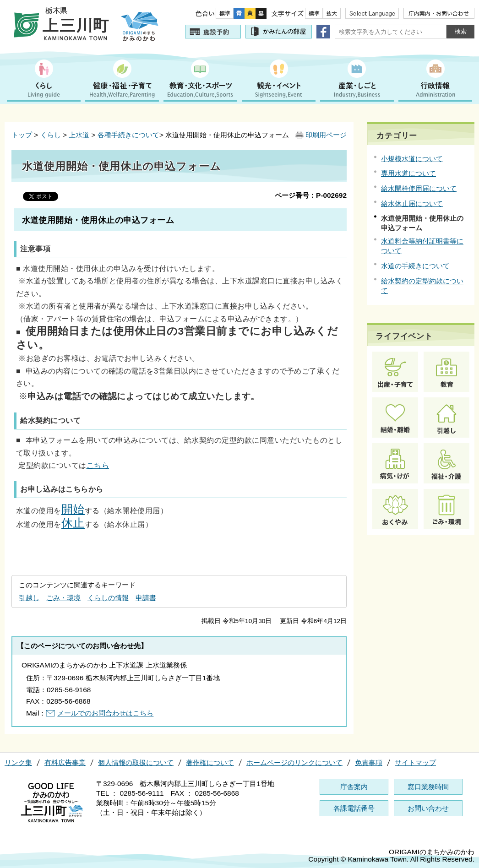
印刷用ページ (326, 135)
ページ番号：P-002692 (311, 195)
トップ (22, 135)
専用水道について (408, 173)
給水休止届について (412, 203)
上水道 (79, 135)
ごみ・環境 (63, 598)
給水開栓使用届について (419, 188)
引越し (29, 598)
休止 (73, 523)
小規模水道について (412, 159)
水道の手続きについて (415, 266)
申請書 (146, 598)
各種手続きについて (128, 135)
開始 (73, 509)
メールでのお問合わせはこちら (105, 713)
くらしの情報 (108, 598)
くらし (51, 135)
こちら (98, 465)
